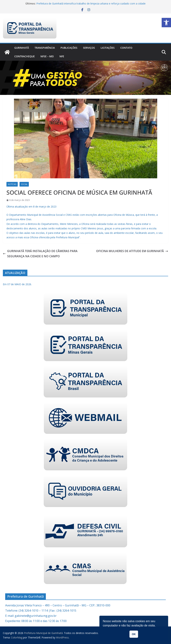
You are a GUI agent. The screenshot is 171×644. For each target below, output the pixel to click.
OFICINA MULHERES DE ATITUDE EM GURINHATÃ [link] (132, 251)
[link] (166, 23)
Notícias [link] (12, 184)
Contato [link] (126, 48)
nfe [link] (62, 56)
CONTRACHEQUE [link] (25, 56)
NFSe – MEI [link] (47, 56)
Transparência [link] (45, 48)
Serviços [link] (89, 48)
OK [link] (134, 634)
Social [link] (24, 184)
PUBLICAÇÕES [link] (69, 48)
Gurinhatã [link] (22, 48)
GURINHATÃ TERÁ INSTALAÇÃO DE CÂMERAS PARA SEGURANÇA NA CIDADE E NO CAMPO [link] (40, 254)
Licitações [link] (108, 48)
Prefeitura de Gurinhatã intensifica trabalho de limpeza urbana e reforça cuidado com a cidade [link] (91, 3)
